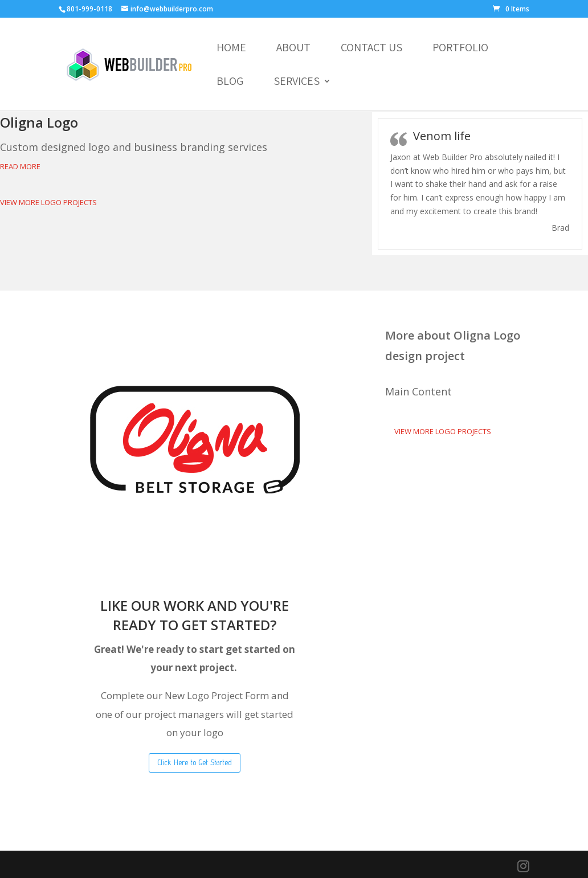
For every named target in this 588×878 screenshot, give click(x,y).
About (293, 49)
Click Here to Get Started (195, 762)
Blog (230, 83)
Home (231, 49)
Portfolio (460, 49)
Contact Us (371, 49)
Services (297, 83)
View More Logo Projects (48, 202)
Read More (20, 166)
